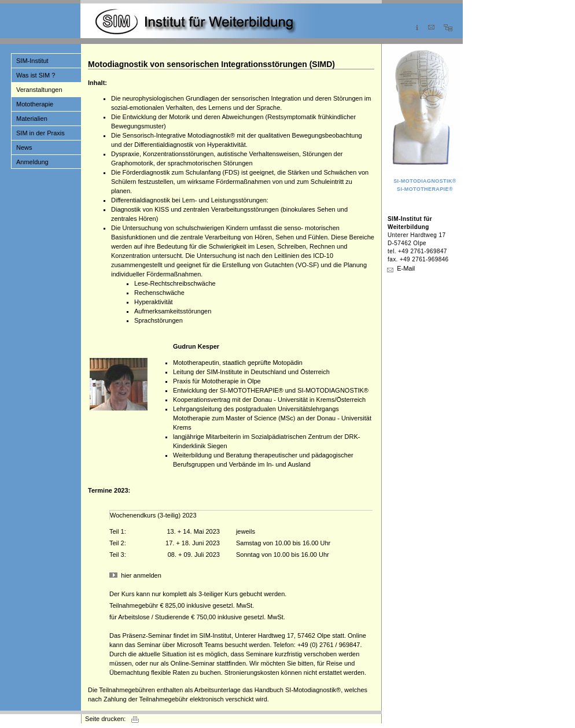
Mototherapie (35, 104)
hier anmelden (141, 575)
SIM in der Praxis (40, 133)
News (24, 147)
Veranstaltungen (39, 90)
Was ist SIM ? (36, 75)
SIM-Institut (32, 61)
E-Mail (406, 268)
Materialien (32, 119)
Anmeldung (32, 162)
